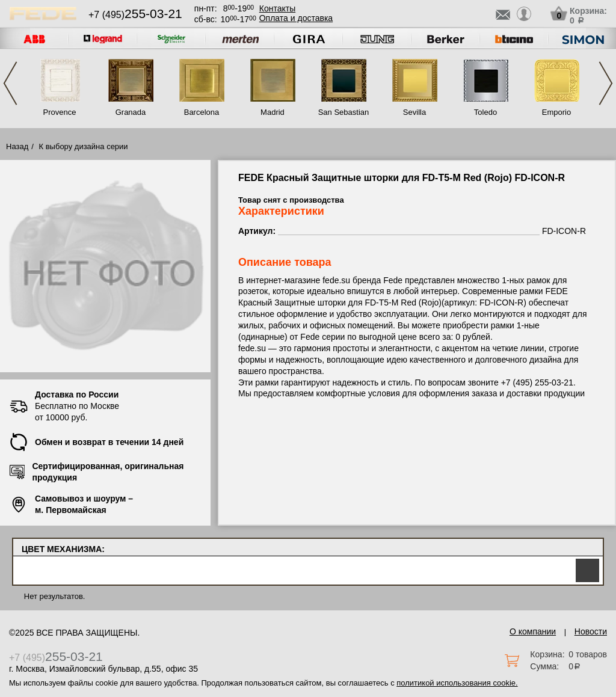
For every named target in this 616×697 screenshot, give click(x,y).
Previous (10, 83)
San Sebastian (344, 112)
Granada (131, 112)
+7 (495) (135, 15)
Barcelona (202, 112)
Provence (60, 112)
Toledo (485, 112)
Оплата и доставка (296, 18)
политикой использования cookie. (457, 683)
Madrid (273, 112)
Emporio (556, 112)
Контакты (277, 8)
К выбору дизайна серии (84, 146)
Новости (591, 631)
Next (606, 83)
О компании (533, 631)
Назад (17, 146)
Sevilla (414, 112)
